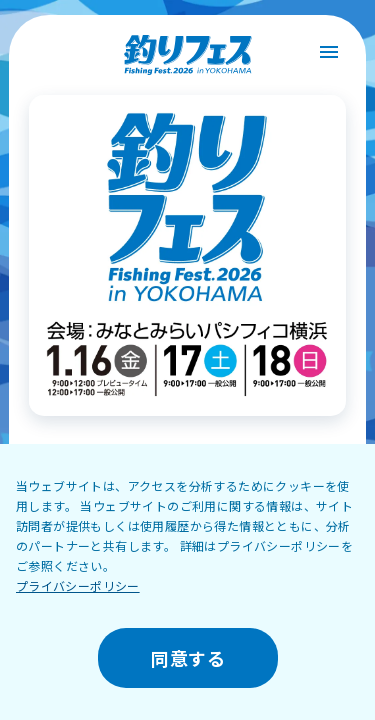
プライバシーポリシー (78, 585)
